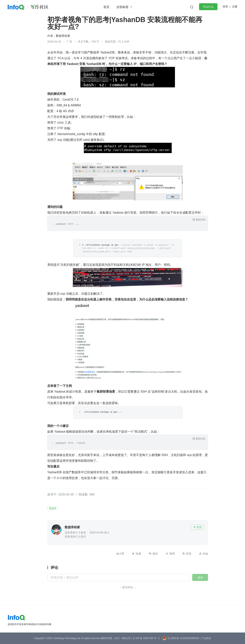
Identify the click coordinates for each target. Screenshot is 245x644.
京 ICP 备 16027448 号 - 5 (146, 638)
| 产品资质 (206, 638)
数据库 (53, 508)
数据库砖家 (63, 36)
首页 (106, 7)
